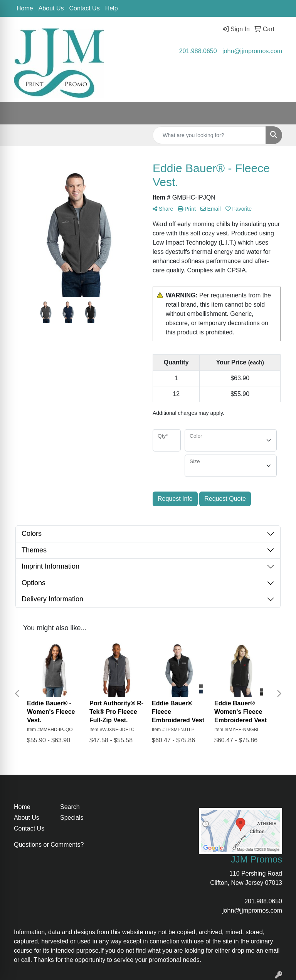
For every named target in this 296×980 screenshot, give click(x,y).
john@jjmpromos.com (252, 51)
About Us (51, 8)
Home (25, 8)
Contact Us (85, 8)
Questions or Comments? (49, 845)
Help (112, 8)
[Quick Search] (209, 135)
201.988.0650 (198, 51)
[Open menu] (281, 113)
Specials (72, 818)
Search (70, 807)
